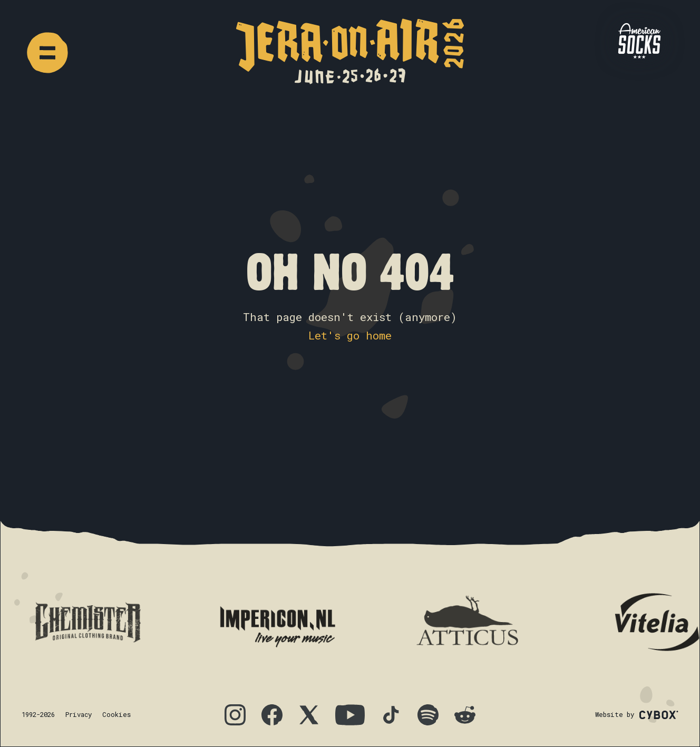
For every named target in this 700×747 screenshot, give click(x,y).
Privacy (79, 714)
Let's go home (350, 335)
